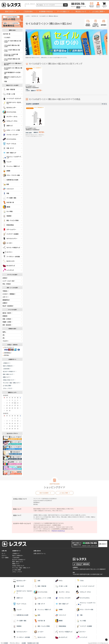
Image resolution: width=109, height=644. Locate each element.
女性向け (5, 278)
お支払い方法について (9, 380)
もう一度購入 (5, 558)
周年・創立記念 (7, 325)
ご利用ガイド (6, 363)
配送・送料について (8, 374)
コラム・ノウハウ (7, 388)
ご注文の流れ (28, 12)
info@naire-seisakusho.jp (58, 531)
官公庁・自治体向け (8, 306)
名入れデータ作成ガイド (9, 372)
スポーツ (6, 297)
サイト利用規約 (4, 643)
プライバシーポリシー (15, 643)
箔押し (4, 332)
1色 (3, 335)
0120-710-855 (80, 4)
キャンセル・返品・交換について (11, 383)
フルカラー (6, 341)
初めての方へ (10, 12)
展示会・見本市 (7, 313)
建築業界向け (6, 300)
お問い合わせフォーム (40, 553)
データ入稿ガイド (63, 12)
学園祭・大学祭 (7, 322)
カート (3, 553)
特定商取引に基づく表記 (33, 643)
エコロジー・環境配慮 (9, 294)
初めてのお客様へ (44, 493)
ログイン (4, 556)
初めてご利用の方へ (8, 366)
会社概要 (24, 643)
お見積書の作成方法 (46, 12)
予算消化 (6, 291)
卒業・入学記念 (7, 319)
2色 (3, 338)
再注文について (81, 12)
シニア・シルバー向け (9, 281)
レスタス (28, 16)
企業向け (5, 303)
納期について (6, 377)
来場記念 (5, 316)
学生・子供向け (7, 284)
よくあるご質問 (98, 12)
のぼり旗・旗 (35, 16)
